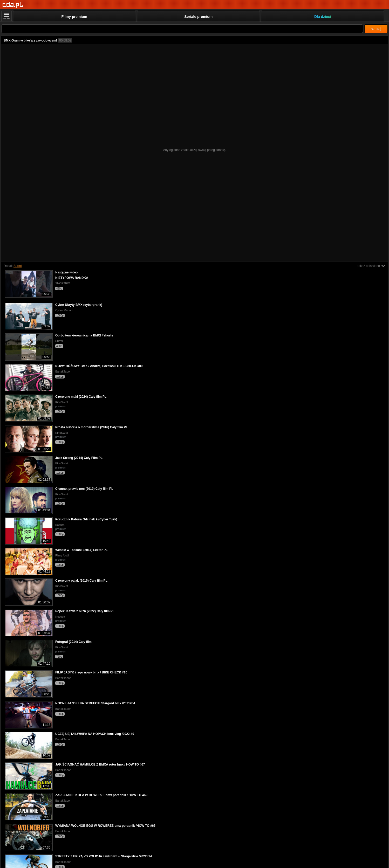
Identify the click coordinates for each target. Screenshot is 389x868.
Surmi (18, 266)
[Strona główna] (13, 5)
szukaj (376, 29)
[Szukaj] (182, 29)
